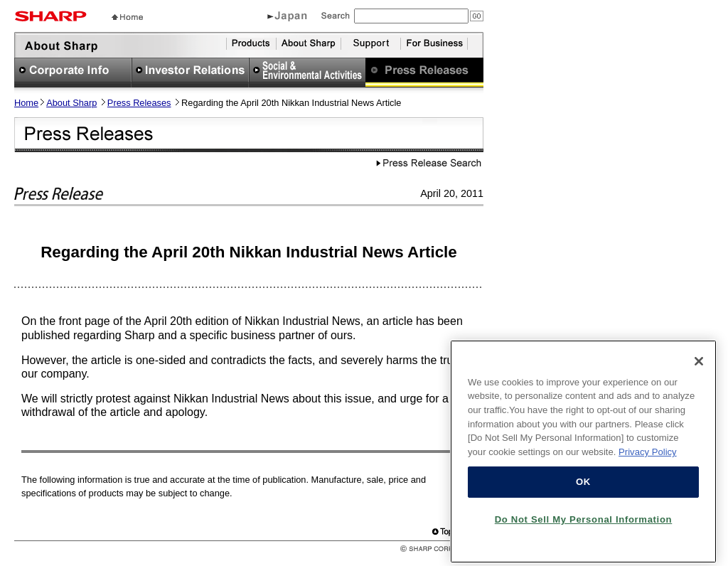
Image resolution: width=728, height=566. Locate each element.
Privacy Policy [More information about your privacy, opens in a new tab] (648, 458)
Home (26, 103)
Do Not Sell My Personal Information (584, 525)
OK (583, 487)
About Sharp (71, 103)
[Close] (699, 367)
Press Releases (139, 103)
